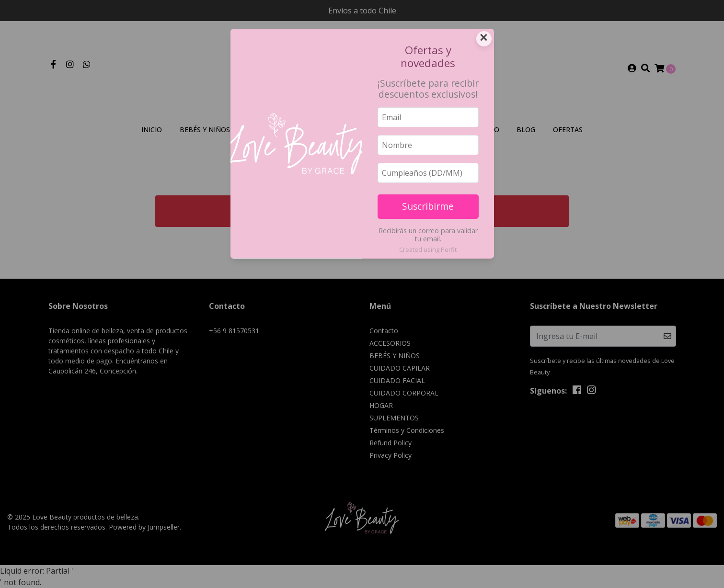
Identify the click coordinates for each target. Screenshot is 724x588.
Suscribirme (428, 206)
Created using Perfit (428, 249)
